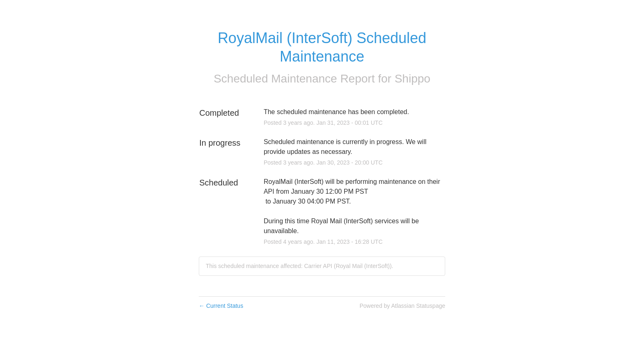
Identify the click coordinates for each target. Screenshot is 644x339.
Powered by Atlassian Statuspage (402, 306)
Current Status (221, 306)
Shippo (413, 79)
